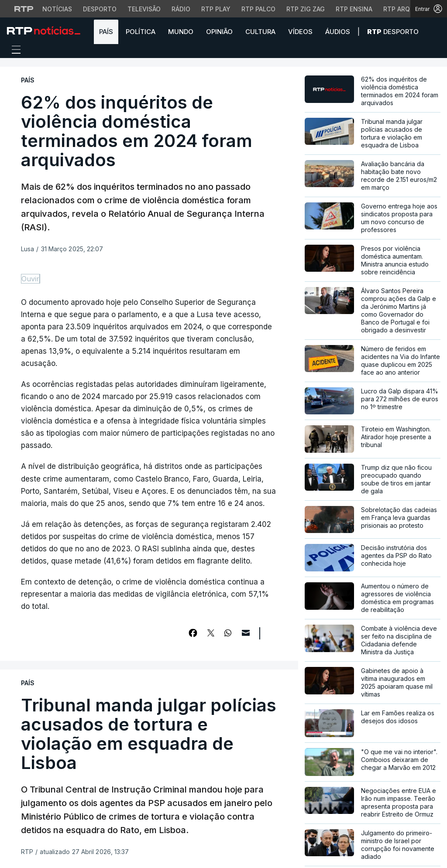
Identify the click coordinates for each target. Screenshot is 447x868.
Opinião (219, 32)
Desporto (393, 32)
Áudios (338, 32)
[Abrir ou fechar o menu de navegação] (14, 51)
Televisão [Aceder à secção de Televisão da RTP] (144, 9)
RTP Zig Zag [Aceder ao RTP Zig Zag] (306, 9)
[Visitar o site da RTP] (24, 9)
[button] (434, 31)
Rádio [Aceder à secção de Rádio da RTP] (181, 9)
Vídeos (300, 32)
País (106, 32)
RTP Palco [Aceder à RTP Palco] (258, 9)
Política (141, 32)
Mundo (181, 32)
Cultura (260, 32)
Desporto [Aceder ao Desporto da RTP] (100, 9)
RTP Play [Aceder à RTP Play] (216, 9)
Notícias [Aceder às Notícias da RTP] (57, 9)
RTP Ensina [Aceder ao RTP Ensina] (354, 9)
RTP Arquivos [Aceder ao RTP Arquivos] (406, 9)
